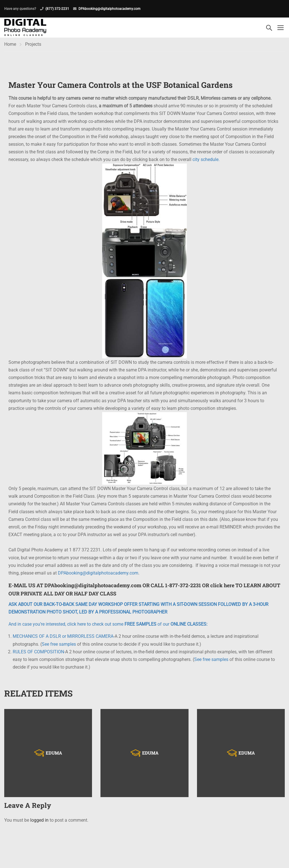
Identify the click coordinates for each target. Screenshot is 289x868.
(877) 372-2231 (57, 9)
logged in (39, 821)
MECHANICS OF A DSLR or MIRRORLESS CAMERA (63, 638)
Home (10, 45)
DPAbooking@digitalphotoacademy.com (110, 9)
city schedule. (206, 161)
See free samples (59, 645)
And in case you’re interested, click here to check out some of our (108, 626)
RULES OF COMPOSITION (38, 653)
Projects (33, 45)
